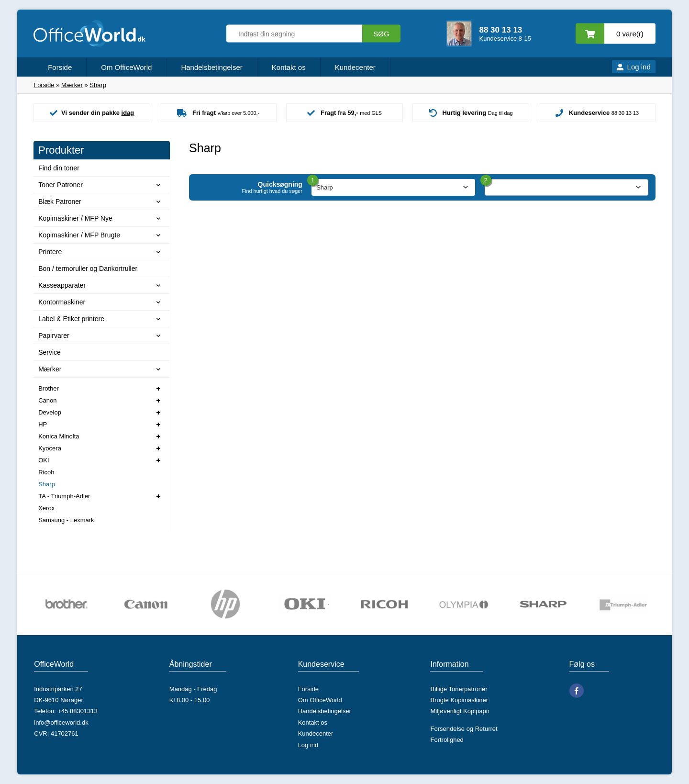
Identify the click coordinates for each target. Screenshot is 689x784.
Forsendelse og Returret (464, 729)
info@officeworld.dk (61, 722)
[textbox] (567, 188)
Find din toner (59, 168)
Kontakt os (289, 67)
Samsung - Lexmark (66, 520)
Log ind (639, 67)
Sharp (47, 484)
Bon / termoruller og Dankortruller (88, 269)
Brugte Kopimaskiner (459, 700)
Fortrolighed (447, 740)
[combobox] (567, 187)
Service (50, 352)
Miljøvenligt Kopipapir (460, 711)
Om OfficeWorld (126, 67)
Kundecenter (355, 67)
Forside (60, 67)
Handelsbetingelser (211, 67)
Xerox (46, 508)
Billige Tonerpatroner (459, 689)
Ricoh (46, 472)
